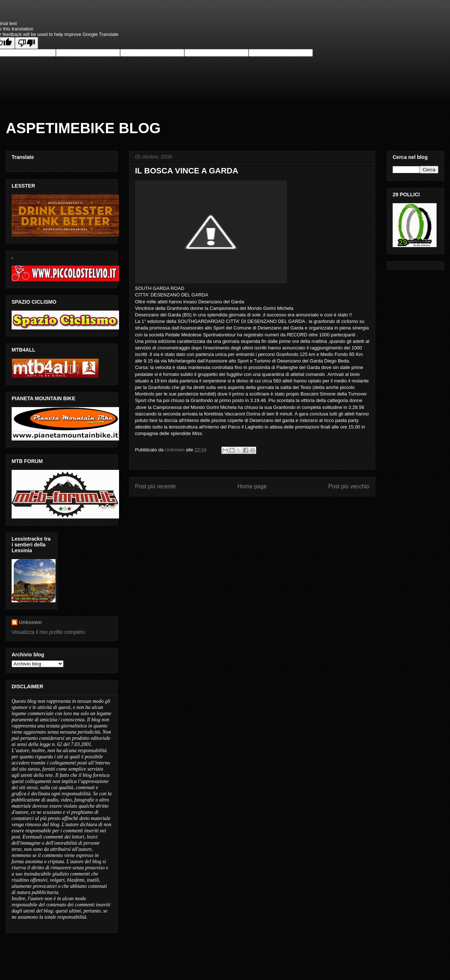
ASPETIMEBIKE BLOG (83, 128)
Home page (252, 486)
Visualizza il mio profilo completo (48, 632)
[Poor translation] (26, 43)
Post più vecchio (349, 486)
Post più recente (156, 486)
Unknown (30, 622)
